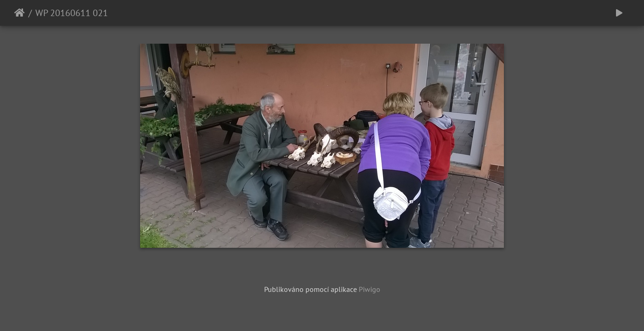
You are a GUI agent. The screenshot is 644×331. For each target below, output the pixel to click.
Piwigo (370, 289)
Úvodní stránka (20, 13)
